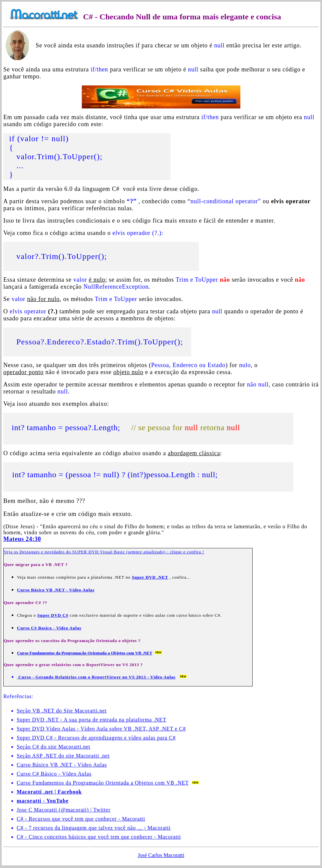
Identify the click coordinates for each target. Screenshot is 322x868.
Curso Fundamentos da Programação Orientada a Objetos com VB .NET (103, 784)
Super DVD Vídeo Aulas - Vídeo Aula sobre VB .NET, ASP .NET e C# (101, 730)
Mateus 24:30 (22, 540)
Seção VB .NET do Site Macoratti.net (62, 712)
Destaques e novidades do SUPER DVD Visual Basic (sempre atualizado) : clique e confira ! (112, 553)
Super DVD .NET (150, 578)
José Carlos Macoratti (161, 856)
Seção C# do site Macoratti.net (54, 748)
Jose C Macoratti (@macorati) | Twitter (64, 811)
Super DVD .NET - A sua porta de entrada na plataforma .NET (91, 721)
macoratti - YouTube (43, 802)
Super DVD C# (53, 616)
